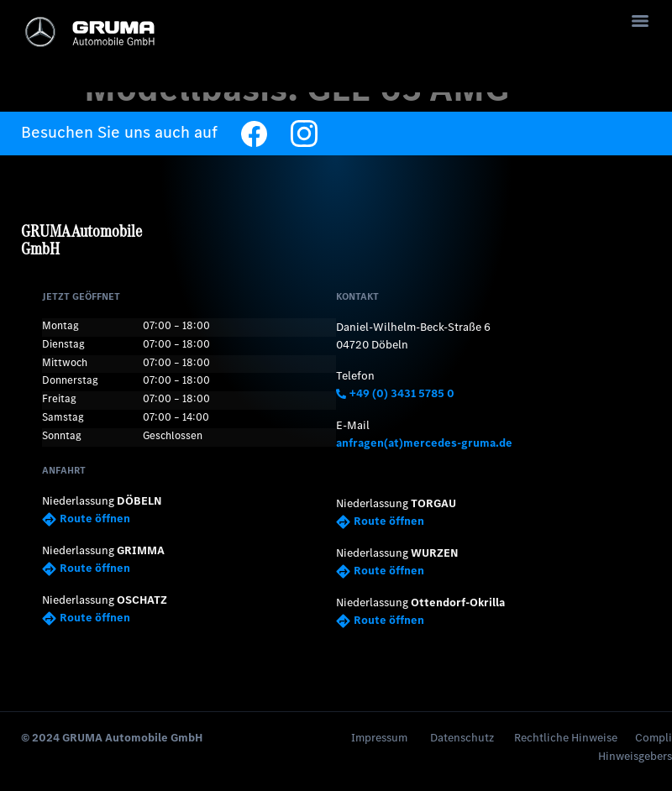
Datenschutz (462, 734)
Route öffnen (86, 518)
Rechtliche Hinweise (566, 734)
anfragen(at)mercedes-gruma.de (424, 442)
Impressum (379, 734)
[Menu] (640, 21)
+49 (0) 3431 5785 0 (395, 393)
